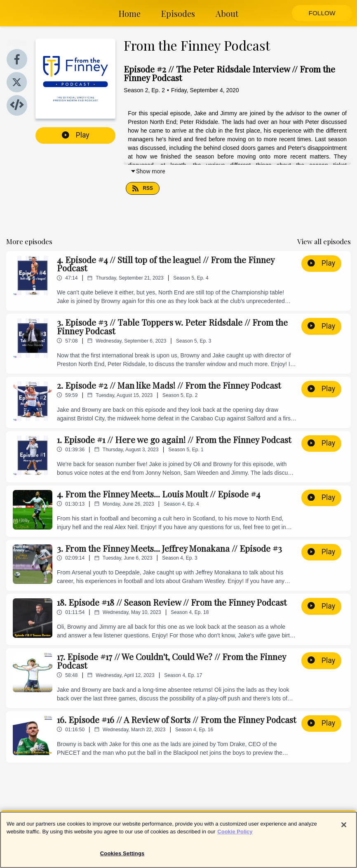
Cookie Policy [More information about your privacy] (235, 836)
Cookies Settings (122, 858)
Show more (148, 171)
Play (76, 135)
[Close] (344, 829)
